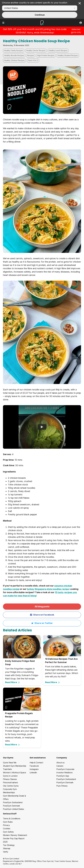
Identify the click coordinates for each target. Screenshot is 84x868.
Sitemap (7, 848)
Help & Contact (36, 763)
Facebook (34, 766)
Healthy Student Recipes (68, 55)
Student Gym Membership (15, 766)
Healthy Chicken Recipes (14, 60)
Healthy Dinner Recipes (36, 51)
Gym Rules (8, 822)
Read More (13, 682)
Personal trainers (10, 782)
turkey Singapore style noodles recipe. (48, 589)
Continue (40, 15)
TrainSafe (7, 769)
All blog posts (42, 606)
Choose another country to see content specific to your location (35, 3)
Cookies (7, 829)
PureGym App (63, 776)
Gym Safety (8, 832)
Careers (60, 766)
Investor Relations (64, 773)
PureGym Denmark (11, 806)
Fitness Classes (10, 779)
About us (60, 763)
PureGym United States (14, 809)
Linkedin (33, 773)
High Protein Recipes (46, 55)
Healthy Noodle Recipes (14, 55)
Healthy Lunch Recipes (58, 51)
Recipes (31, 55)
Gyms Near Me (10, 763)
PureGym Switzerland (13, 802)
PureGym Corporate (65, 769)
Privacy (6, 825)
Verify (6, 852)
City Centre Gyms (11, 786)
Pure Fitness (62, 786)
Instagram (34, 769)
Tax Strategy (9, 845)
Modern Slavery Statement (15, 835)
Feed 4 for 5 (33, 60)
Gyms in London (10, 776)
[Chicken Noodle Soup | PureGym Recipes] (42, 427)
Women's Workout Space (14, 773)
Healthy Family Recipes (14, 51)
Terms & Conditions (12, 819)
